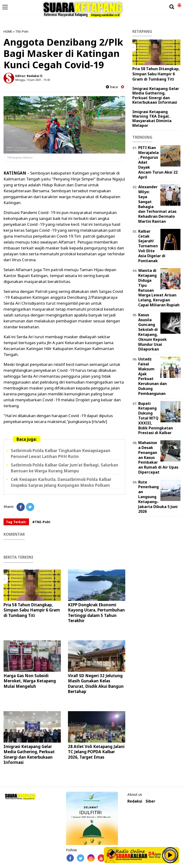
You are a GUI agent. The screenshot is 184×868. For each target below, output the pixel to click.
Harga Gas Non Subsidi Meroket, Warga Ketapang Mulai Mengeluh (30, 681)
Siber (150, 801)
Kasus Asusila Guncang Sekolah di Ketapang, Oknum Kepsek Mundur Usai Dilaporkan (153, 332)
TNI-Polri (22, 31)
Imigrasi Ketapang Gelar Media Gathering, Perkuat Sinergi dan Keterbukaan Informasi (29, 754)
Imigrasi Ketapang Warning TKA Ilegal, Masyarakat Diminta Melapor (152, 119)
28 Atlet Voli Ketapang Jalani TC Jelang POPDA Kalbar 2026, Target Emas (96, 752)
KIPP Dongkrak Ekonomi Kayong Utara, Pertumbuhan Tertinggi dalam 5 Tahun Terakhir (96, 613)
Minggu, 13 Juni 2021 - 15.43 (33, 80)
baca (112, 87)
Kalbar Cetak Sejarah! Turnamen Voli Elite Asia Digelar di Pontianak (152, 246)
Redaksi (135, 801)
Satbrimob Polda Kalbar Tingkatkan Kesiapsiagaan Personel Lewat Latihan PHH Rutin (61, 453)
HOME (8, 31)
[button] (179, 3)
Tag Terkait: (16, 522)
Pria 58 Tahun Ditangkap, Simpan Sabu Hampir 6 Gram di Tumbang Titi (32, 610)
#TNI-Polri (41, 522)
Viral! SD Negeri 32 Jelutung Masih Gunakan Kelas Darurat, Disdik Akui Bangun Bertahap (96, 683)
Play (170, 855)
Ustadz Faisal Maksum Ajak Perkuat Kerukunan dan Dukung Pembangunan (153, 376)
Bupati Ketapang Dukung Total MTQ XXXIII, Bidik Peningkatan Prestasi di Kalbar (156, 418)
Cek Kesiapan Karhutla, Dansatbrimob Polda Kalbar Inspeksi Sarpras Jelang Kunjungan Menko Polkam (61, 482)
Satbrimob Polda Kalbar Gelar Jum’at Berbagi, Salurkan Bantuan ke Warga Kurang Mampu (65, 468)
